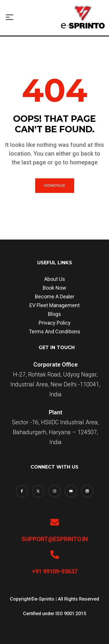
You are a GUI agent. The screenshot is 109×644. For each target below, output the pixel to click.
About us (55, 279)
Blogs (54, 314)
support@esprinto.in (55, 539)
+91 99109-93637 (55, 571)
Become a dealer (55, 297)
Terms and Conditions (54, 331)
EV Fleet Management (54, 305)
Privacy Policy (55, 323)
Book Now (54, 288)
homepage (55, 185)
